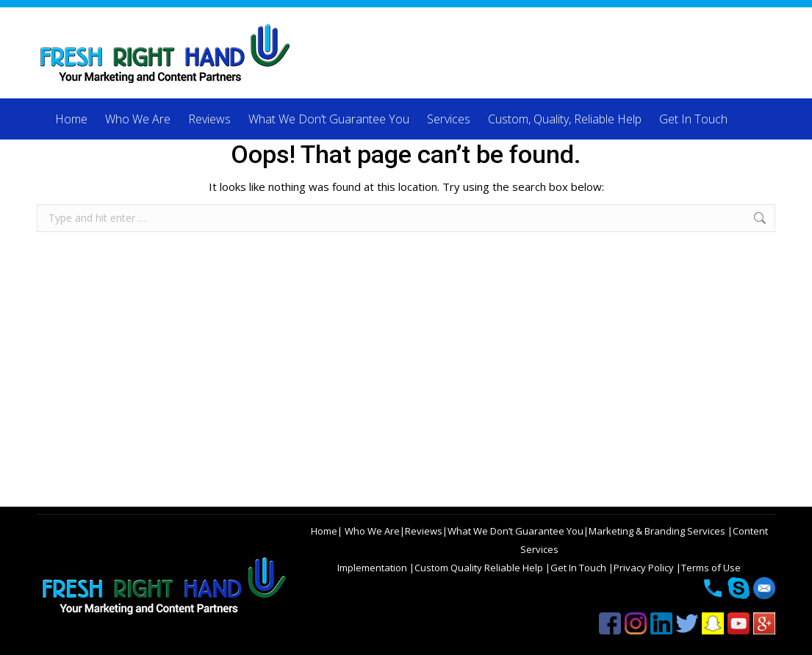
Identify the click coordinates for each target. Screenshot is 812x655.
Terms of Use (711, 568)
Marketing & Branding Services (658, 531)
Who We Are (371, 531)
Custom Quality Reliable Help (480, 568)
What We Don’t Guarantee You (515, 531)
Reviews (424, 531)
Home (324, 531)
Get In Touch (579, 568)
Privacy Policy (645, 568)
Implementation (373, 568)
